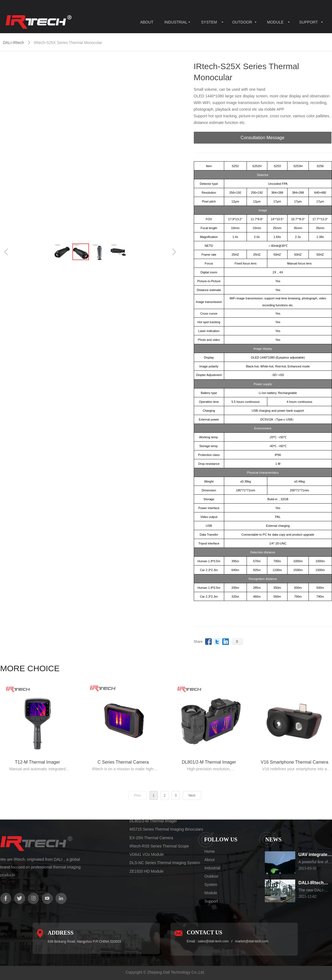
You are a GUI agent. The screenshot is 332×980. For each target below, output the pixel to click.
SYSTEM (209, 22)
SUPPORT (308, 22)
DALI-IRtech (14, 43)
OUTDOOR (242, 22)
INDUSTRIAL (176, 22)
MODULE (275, 22)
